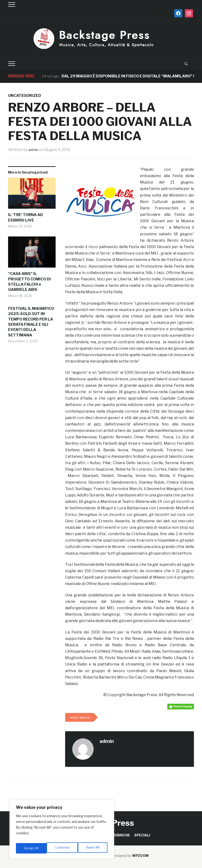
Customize (31, 848)
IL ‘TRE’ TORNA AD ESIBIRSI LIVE (26, 217)
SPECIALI (142, 835)
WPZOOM (140, 856)
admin (34, 150)
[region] (62, 831)
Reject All (63, 848)
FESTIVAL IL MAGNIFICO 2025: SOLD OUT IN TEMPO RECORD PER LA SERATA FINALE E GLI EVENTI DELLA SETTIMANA (31, 322)
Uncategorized (25, 96)
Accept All (93, 848)
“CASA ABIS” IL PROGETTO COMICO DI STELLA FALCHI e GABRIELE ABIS (29, 282)
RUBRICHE (121, 835)
